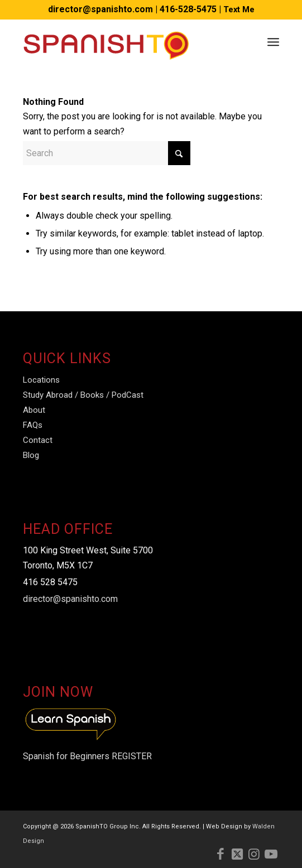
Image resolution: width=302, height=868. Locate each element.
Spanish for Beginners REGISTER (87, 756)
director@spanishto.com (100, 9)
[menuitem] (273, 42)
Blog (31, 455)
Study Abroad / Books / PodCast (83, 395)
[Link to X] (237, 854)
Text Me (239, 9)
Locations (41, 380)
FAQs (33, 425)
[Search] (107, 153)
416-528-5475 (188, 9)
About (34, 410)
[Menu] (273, 42)
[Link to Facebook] (220, 854)
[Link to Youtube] (271, 854)
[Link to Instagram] (254, 854)
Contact (38, 440)
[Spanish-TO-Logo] (126, 42)
